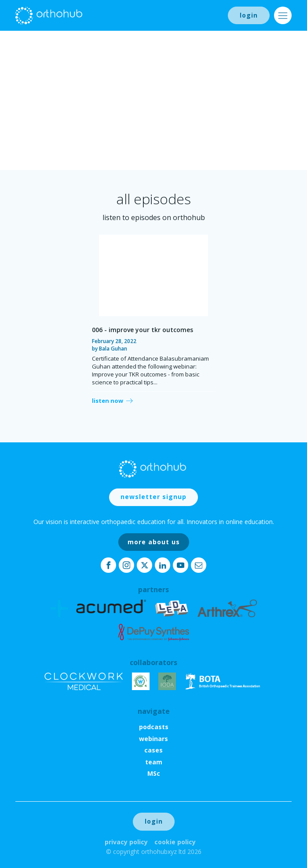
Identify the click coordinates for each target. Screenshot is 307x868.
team (154, 762)
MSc (154, 773)
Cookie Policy (175, 842)
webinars (153, 739)
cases (153, 750)
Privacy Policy (126, 842)
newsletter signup (153, 497)
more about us (154, 542)
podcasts (154, 727)
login (249, 15)
